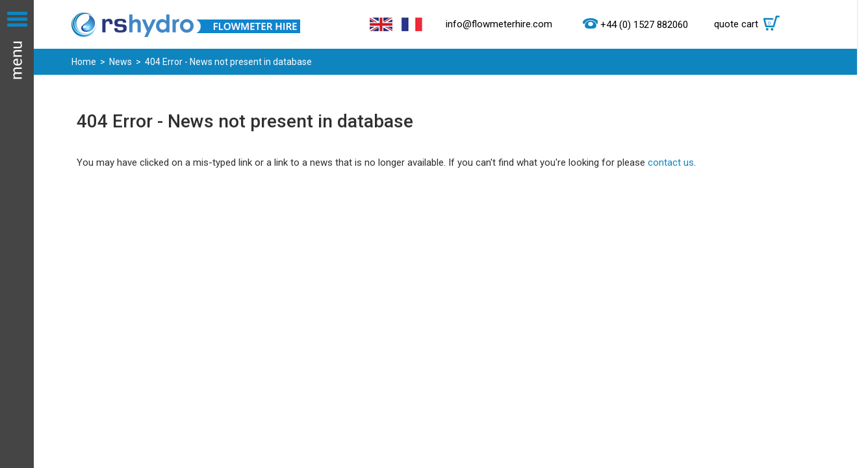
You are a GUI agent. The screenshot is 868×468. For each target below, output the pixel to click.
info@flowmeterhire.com (499, 24)
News (121, 62)
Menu (17, 234)
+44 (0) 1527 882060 (644, 25)
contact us (671, 162)
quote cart (750, 24)
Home (84, 62)
